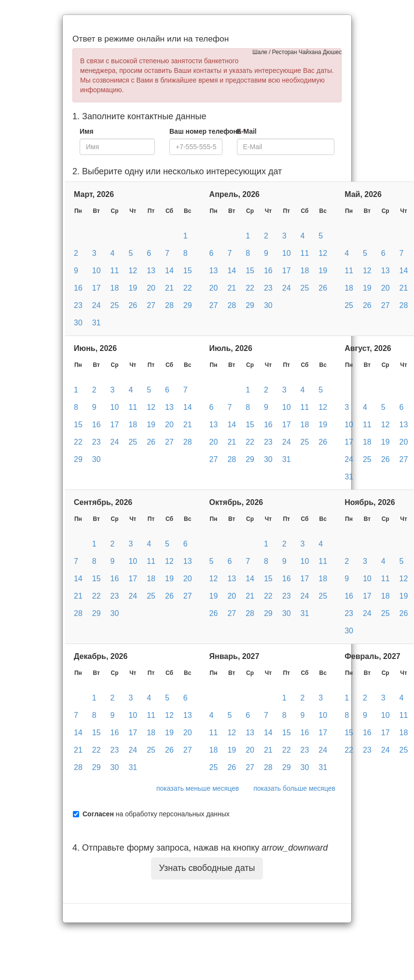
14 (169, 271)
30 (78, 323)
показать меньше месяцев (198, 788)
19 (133, 288)
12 (133, 271)
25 (115, 305)
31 (97, 323)
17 (97, 288)
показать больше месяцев (294, 788)
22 (188, 288)
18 (115, 288)
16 (78, 288)
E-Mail (247, 131)
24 (97, 305)
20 (151, 288)
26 (133, 305)
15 (188, 271)
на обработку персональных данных (156, 814)
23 (78, 305)
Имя (87, 131)
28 (169, 305)
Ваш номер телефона (207, 131)
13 (151, 271)
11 (115, 271)
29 (188, 305)
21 (169, 288)
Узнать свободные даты (207, 868)
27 (151, 305)
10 (97, 271)
